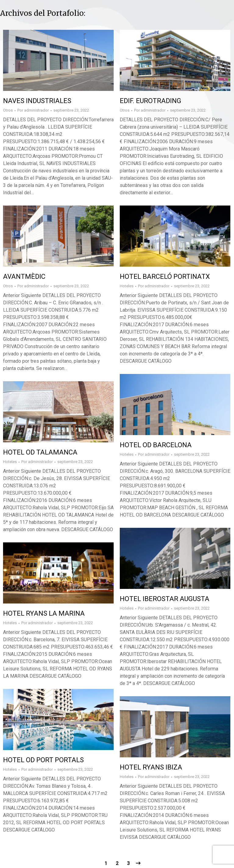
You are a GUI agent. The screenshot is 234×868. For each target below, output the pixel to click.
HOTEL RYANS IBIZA (151, 767)
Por (33, 110)
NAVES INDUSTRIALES (37, 101)
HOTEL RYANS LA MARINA (44, 613)
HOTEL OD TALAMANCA (40, 452)
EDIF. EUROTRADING (151, 101)
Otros (8, 110)
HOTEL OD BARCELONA (156, 445)
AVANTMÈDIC (24, 277)
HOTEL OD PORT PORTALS (43, 760)
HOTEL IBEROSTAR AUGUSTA (165, 599)
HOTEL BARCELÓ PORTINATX (165, 277)
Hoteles (127, 286)
